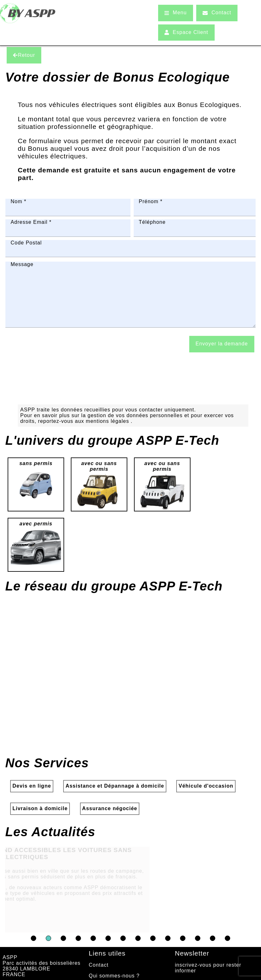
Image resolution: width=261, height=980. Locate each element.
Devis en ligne (32, 795)
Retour (24, 55)
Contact (217, 13)
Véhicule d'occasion (206, 795)
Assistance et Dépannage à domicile (115, 795)
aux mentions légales (103, 431)
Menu (176, 13)
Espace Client (186, 32)
